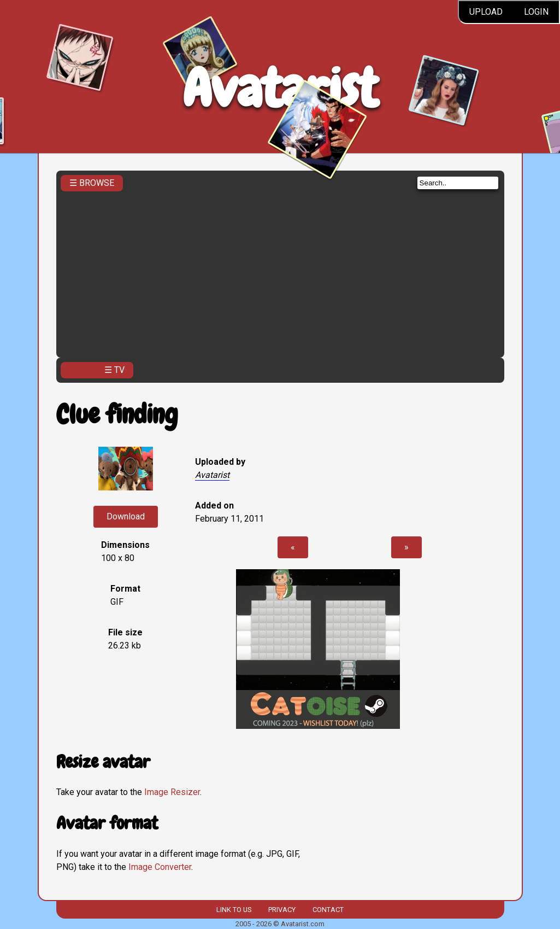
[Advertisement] (280, 271)
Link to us (234, 910)
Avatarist (280, 88)
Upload (486, 12)
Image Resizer (172, 792)
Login (536, 12)
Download (126, 516)
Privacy (282, 910)
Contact (328, 910)
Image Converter (160, 867)
